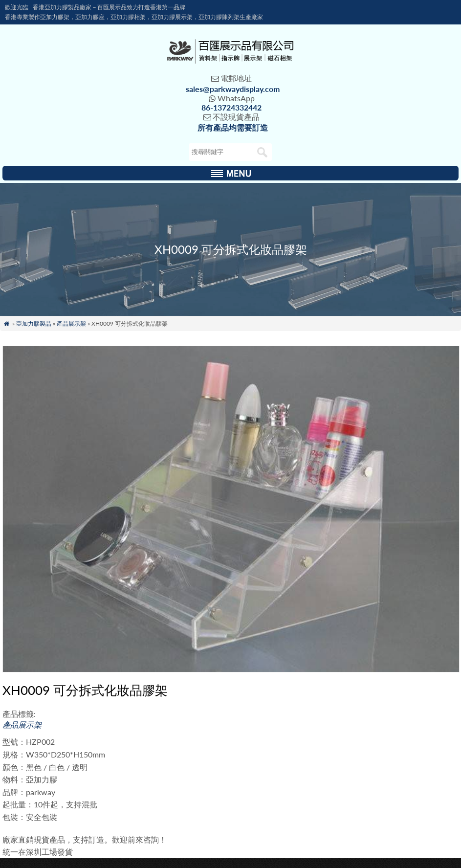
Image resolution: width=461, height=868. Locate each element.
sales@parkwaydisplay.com (233, 89)
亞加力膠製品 (34, 323)
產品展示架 (71, 323)
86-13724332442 (231, 107)
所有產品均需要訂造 (233, 127)
